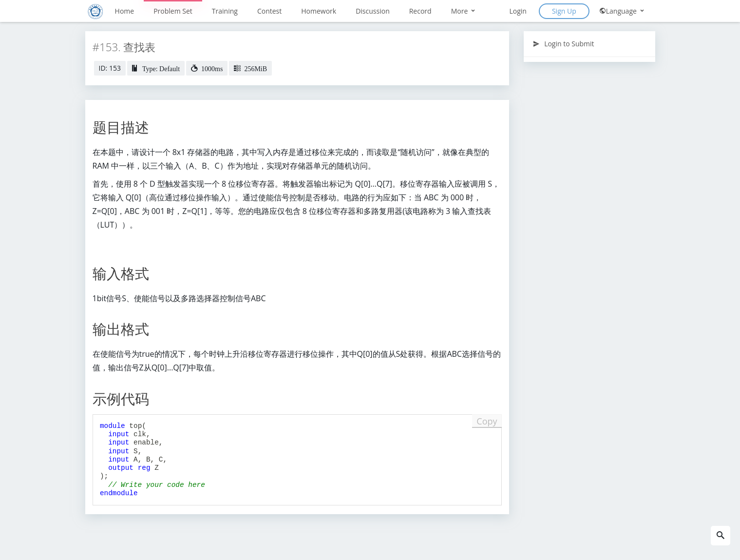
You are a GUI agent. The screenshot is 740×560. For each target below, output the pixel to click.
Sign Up (564, 11)
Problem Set (173, 11)
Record (420, 11)
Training (225, 11)
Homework (319, 11)
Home (125, 11)
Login (518, 11)
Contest (269, 11)
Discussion (373, 11)
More (464, 11)
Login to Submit (563, 44)
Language (622, 11)
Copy (487, 421)
